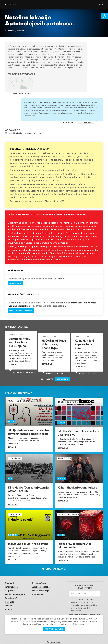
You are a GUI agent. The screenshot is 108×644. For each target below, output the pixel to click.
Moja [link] (11, 4)
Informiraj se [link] (12, 582)
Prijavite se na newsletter (84, 582)
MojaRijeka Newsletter (84, 610)
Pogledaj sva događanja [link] (54, 564)
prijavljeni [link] (19, 133)
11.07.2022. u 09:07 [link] (86, 123)
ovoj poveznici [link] (61, 243)
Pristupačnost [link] (42, 578)
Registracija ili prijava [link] (22, 311)
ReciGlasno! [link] (64, 377)
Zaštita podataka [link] (43, 582)
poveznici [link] (21, 240)
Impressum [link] (40, 590)
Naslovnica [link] (11, 578)
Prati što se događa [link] (16, 590)
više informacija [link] (78, 624)
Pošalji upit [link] (15, 283)
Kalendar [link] (10, 598)
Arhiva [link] (9, 605)
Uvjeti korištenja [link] (43, 586)
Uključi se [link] (10, 586)
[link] (105, 16)
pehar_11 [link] (20, 31)
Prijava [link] (9, 601)
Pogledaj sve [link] (45, 377)
